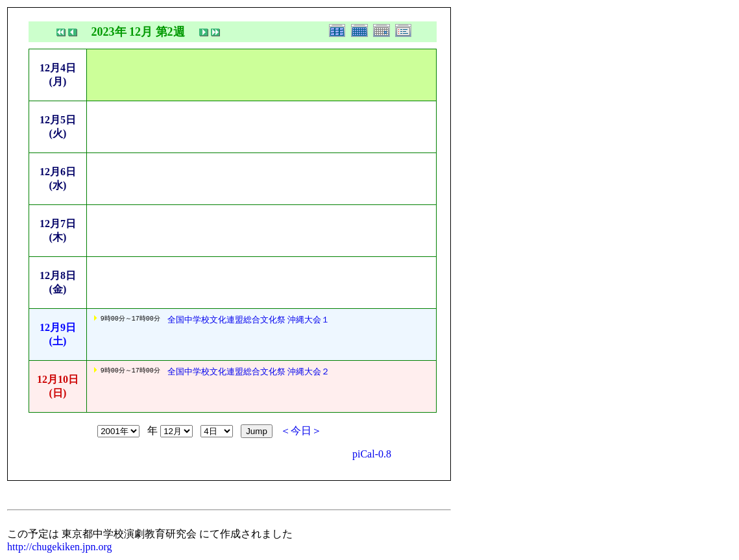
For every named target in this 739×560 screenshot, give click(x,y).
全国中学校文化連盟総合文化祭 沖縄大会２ (248, 371)
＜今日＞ (301, 431)
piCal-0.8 (372, 454)
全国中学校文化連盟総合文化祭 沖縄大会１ (248, 320)
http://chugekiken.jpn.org (59, 547)
